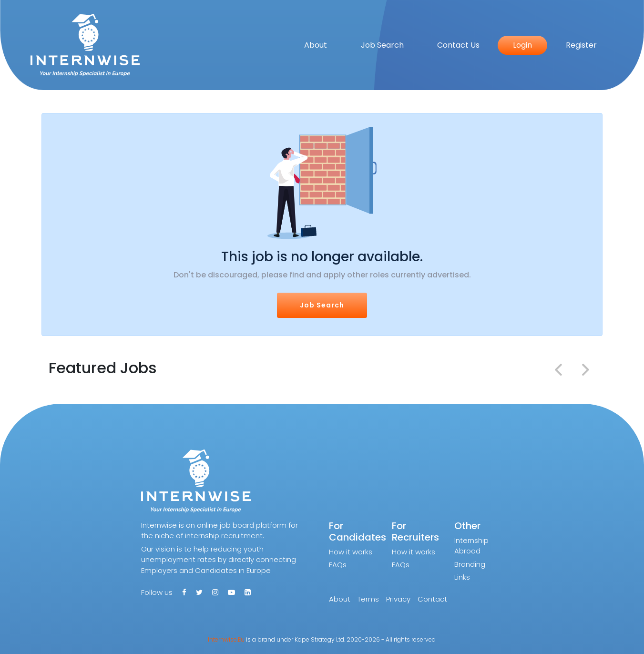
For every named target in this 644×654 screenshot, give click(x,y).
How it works (351, 552)
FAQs (338, 565)
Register (581, 45)
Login (522, 45)
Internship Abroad (471, 546)
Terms (368, 599)
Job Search (382, 45)
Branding (470, 564)
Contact (432, 599)
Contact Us (458, 45)
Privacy (398, 599)
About (316, 45)
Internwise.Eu (226, 639)
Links (462, 577)
